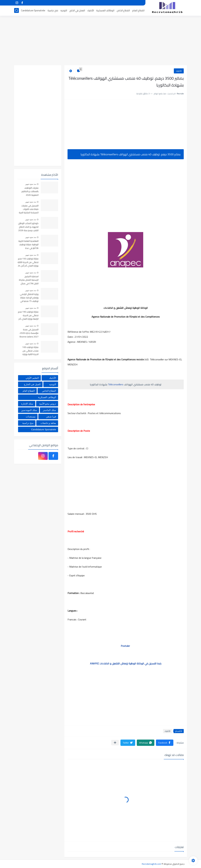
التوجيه (64, 10)
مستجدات (31, 417)
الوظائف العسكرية (105, 10)
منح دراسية (53, 10)
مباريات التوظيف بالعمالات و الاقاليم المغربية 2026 (30, 192)
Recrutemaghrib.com (151, 864)
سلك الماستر (49, 410)
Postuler (126, 646)
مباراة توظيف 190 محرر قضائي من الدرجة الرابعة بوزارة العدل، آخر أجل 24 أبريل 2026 (28, 315)
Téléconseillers (116, 384)
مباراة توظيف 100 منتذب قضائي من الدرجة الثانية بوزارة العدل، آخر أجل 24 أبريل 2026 (29, 351)
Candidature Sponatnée (33, 10)
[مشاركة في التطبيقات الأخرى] (115, 743)
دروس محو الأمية (48, 404)
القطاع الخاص (123, 10)
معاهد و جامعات (48, 423)
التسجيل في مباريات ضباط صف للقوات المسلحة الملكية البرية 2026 (29, 209)
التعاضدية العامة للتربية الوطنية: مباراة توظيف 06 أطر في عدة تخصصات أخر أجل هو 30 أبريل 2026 (28, 245)
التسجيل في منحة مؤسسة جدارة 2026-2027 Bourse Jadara (29, 333)
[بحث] (16, 10)
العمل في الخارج (77, 10)
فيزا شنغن (51, 417)
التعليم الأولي (32, 378)
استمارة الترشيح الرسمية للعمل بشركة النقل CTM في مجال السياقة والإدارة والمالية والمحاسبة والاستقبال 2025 (29, 280)
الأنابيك (91, 10)
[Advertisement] (100, 41)
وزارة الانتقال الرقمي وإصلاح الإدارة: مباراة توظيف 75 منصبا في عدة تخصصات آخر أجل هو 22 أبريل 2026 (29, 298)
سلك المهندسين (29, 410)
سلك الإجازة (27, 404)
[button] (165, 743)
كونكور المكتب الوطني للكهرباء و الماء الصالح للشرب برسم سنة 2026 (28, 227)
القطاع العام (138, 10)
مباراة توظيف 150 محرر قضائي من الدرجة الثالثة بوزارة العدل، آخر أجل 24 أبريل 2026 (28, 262)
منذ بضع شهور (31, 184)
